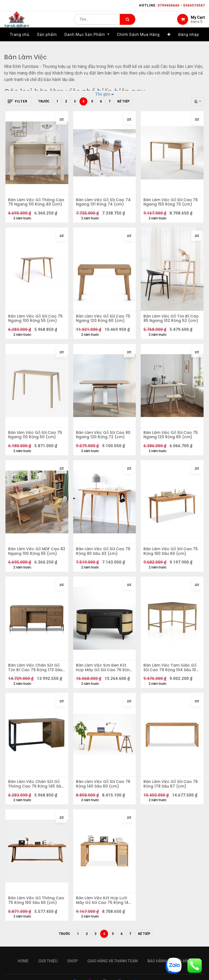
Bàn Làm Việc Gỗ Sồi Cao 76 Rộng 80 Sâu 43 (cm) (104, 561)
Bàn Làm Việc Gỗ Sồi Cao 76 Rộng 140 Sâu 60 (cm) (104, 799)
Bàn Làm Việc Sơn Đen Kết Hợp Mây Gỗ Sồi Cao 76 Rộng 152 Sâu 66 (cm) (102, 680)
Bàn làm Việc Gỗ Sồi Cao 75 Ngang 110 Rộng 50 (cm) (36, 441)
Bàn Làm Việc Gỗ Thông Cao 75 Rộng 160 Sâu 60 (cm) (33, 918)
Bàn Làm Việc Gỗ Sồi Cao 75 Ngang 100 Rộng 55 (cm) (37, 322)
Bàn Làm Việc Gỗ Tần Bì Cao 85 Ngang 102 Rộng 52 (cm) (171, 322)
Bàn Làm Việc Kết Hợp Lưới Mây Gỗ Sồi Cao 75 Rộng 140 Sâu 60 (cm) (103, 918)
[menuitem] (20, 43)
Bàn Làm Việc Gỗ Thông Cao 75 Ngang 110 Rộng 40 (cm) (36, 203)
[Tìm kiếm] (127, 23)
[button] (169, 43)
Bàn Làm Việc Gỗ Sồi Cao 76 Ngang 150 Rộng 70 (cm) (172, 203)
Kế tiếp (123, 101)
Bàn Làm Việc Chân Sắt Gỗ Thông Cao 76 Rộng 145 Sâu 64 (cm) (35, 799)
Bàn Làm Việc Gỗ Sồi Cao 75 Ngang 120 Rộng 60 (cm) (104, 322)
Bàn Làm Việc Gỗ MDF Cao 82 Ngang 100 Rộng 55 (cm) (35, 561)
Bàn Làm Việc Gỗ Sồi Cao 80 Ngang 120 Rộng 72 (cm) (104, 441)
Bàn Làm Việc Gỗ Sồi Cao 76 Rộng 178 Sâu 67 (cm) (172, 799)
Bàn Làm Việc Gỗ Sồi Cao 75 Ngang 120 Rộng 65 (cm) (172, 441)
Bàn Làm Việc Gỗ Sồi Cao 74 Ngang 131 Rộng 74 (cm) (104, 203)
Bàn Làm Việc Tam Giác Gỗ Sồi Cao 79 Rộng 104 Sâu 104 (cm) (171, 680)
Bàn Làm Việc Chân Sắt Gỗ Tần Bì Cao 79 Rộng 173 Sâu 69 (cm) (37, 680)
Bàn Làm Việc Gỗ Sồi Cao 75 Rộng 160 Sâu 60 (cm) (172, 561)
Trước (44, 101)
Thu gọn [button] (103, 94)
